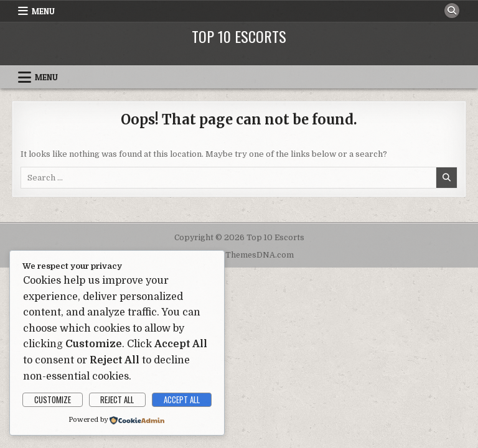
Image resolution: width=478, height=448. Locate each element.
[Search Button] (452, 11)
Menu (43, 11)
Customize (53, 399)
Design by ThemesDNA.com (239, 255)
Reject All (117, 399)
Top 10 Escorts (239, 36)
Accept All (182, 399)
